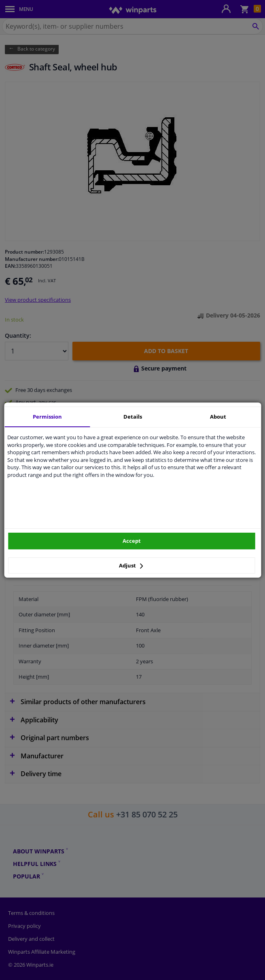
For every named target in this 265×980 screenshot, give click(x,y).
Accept (132, 541)
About (218, 417)
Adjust (131, 565)
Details (133, 417)
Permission (47, 417)
